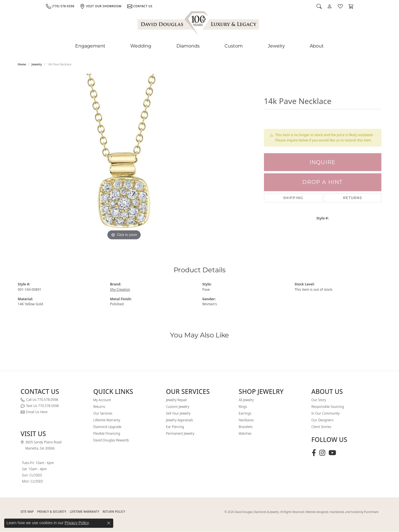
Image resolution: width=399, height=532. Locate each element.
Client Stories (321, 427)
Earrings (245, 413)
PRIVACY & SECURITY (52, 512)
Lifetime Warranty (107, 420)
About (317, 46)
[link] (60, 6)
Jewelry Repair (177, 400)
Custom (234, 46)
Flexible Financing (107, 433)
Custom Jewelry (178, 407)
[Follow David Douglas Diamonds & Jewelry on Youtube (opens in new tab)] (332, 453)
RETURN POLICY (114, 512)
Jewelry (276, 46)
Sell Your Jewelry (178, 413)
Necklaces (246, 420)
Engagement (90, 46)
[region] (124, 158)
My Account (102, 400)
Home (22, 64)
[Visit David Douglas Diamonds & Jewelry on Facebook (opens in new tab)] (314, 453)
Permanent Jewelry (180, 433)
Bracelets (246, 427)
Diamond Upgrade (108, 427)
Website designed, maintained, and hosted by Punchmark (342, 512)
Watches (245, 433)
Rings (243, 407)
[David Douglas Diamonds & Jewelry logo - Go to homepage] (199, 24)
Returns (352, 198)
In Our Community (326, 413)
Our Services (103, 413)
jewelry (37, 64)
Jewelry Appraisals (180, 420)
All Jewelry (246, 400)
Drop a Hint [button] (322, 182)
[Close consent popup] (109, 523)
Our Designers (323, 420)
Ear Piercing (175, 427)
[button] (319, 6)
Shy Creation (120, 289)
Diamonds (188, 46)
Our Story (319, 400)
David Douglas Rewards (111, 440)
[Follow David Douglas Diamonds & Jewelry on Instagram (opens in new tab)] (322, 453)
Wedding (141, 46)
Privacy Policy (77, 523)
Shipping (293, 198)
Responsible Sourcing (328, 407)
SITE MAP (27, 512)
